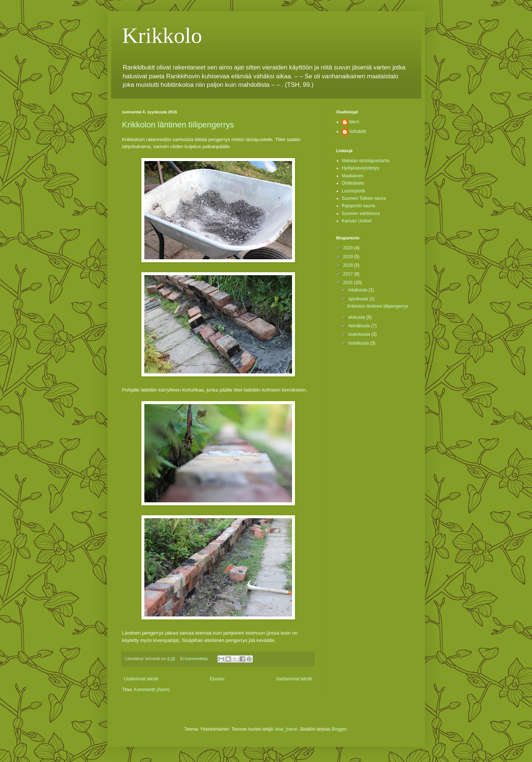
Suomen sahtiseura (361, 213)
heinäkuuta (360, 326)
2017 (349, 274)
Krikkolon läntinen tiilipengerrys (178, 125)
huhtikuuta (359, 343)
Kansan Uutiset (357, 221)
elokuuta (357, 317)
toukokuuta (360, 334)
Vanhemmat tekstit (294, 679)
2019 (349, 257)
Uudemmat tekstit (141, 679)
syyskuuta (359, 299)
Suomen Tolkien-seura (364, 198)
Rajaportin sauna (359, 206)
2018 (349, 265)
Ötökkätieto (353, 183)
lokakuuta (358, 290)
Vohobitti (358, 131)
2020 (349, 248)
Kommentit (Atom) (152, 690)
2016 (349, 283)
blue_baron (286, 729)
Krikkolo (162, 35)
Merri (354, 122)
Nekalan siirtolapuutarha (366, 161)
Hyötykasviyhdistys (361, 168)
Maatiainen (353, 176)
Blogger (339, 729)
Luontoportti (353, 191)
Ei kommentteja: (195, 659)
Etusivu (217, 679)
